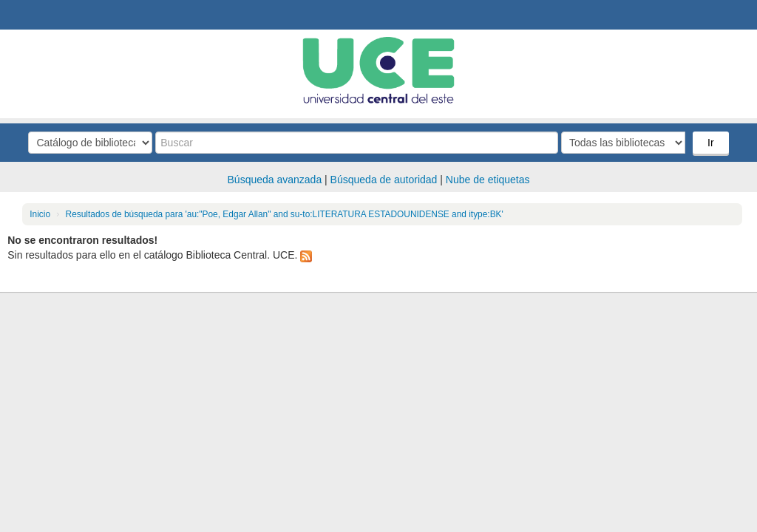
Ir (711, 143)
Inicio (40, 214)
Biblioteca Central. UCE (52, 15)
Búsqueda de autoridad (384, 180)
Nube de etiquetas (488, 180)
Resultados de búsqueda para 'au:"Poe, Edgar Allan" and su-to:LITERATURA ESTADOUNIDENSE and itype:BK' (285, 214)
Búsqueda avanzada (275, 180)
